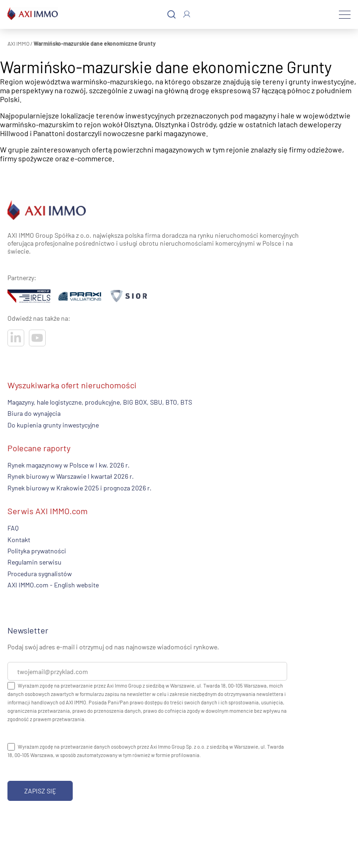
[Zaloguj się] (187, 14)
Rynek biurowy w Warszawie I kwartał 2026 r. (71, 476)
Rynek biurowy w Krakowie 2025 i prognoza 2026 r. (79, 488)
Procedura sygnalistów (40, 574)
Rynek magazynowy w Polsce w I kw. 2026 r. (69, 465)
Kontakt (19, 540)
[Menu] (345, 14)
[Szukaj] (172, 15)
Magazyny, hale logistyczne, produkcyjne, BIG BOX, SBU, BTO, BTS (100, 402)
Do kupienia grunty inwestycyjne (53, 425)
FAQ (13, 528)
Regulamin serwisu (34, 562)
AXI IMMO (18, 43)
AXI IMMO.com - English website (53, 585)
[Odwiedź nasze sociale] (16, 338)
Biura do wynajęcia (34, 413)
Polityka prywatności (37, 551)
